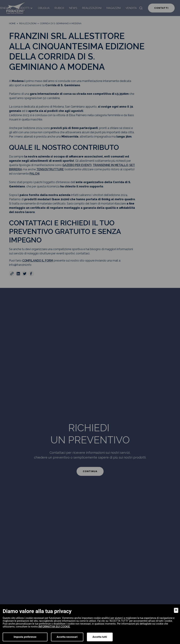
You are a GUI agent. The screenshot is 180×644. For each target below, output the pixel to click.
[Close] (176, 610)
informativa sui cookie (54, 627)
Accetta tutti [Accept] (100, 637)
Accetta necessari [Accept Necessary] (67, 637)
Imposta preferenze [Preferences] (25, 637)
